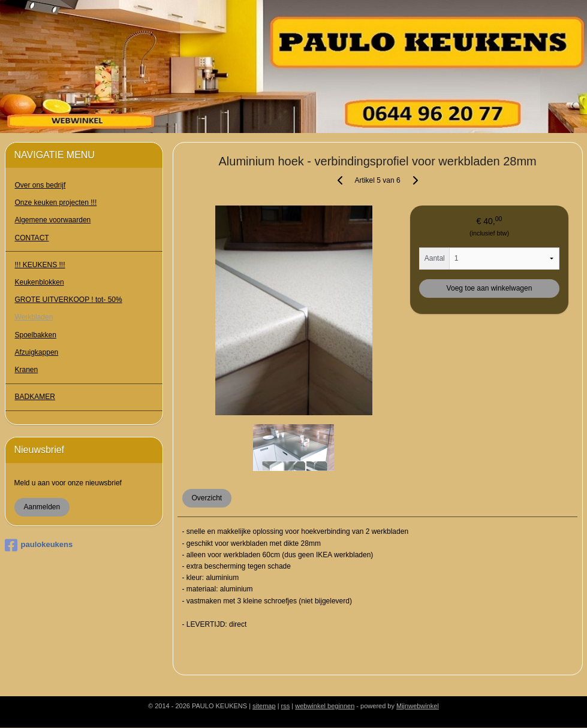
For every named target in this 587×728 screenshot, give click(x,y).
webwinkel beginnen (325, 706)
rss (286, 706)
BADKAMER (35, 397)
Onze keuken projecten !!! (56, 203)
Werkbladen (34, 317)
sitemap (264, 706)
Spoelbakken (36, 335)
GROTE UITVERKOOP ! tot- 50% (69, 300)
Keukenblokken (40, 282)
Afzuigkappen (37, 352)
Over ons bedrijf (40, 185)
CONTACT (32, 238)
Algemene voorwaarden (53, 220)
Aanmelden (42, 507)
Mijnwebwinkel (418, 706)
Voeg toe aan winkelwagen (489, 288)
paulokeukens (39, 545)
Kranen (27, 370)
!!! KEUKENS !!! (40, 265)
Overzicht (207, 498)
